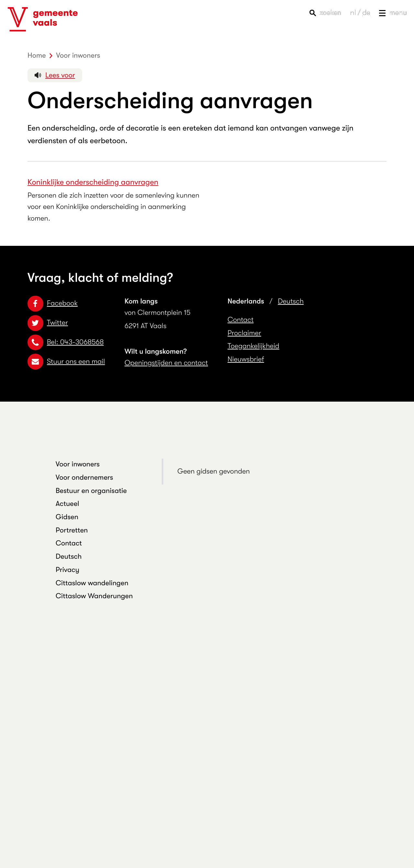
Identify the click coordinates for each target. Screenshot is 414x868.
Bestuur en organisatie (91, 491)
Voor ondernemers (84, 478)
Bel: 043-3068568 (66, 342)
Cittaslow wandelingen (92, 583)
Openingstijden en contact (166, 363)
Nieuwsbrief (246, 359)
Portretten (72, 530)
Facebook (53, 303)
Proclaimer (245, 333)
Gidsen (67, 517)
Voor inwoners (78, 464)
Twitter (48, 323)
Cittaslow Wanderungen (94, 596)
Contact (241, 320)
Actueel (67, 504)
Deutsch (291, 301)
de (366, 13)
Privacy (67, 570)
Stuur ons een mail (66, 362)
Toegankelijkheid (254, 346)
